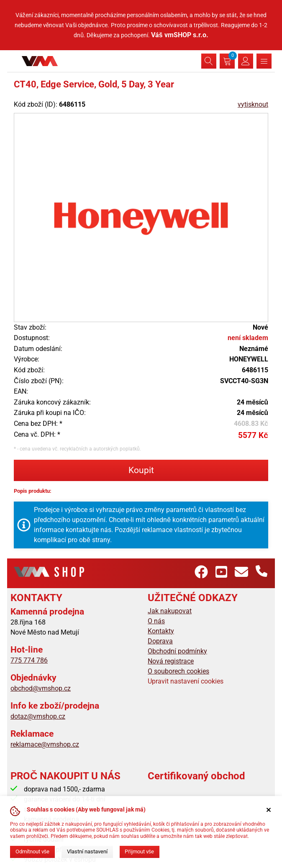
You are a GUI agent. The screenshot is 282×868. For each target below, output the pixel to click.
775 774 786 (29, 660)
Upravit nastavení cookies (186, 681)
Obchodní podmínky (177, 651)
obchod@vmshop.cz (41, 688)
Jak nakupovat (170, 611)
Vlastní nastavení (87, 851)
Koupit (141, 470)
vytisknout (253, 104)
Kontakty (161, 631)
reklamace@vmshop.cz (45, 744)
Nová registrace (171, 661)
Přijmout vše (139, 851)
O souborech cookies (178, 671)
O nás (156, 621)
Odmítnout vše (32, 851)
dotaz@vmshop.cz (38, 716)
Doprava (160, 641)
